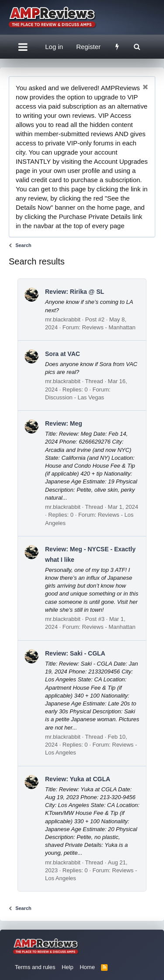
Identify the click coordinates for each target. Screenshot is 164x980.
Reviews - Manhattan (109, 327)
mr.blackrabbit (63, 319)
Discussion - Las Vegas (75, 397)
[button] (23, 47)
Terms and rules (35, 967)
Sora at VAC (63, 354)
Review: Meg (64, 423)
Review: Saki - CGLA (75, 653)
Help (68, 967)
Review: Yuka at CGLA (78, 779)
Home (87, 967)
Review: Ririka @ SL (75, 292)
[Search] (137, 47)
